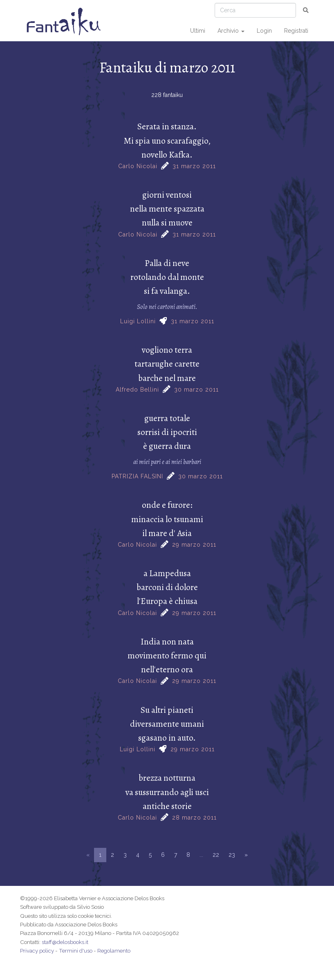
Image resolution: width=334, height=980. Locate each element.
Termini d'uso (76, 951)
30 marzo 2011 (196, 390)
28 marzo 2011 (194, 818)
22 (216, 855)
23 (232, 855)
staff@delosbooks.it (65, 942)
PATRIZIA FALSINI (137, 476)
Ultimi (198, 31)
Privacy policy (37, 951)
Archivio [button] (231, 31)
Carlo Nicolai (138, 166)
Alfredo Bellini (137, 390)
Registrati (296, 31)
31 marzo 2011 (194, 166)
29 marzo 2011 (194, 545)
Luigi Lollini (138, 321)
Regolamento (114, 951)
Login (264, 31)
